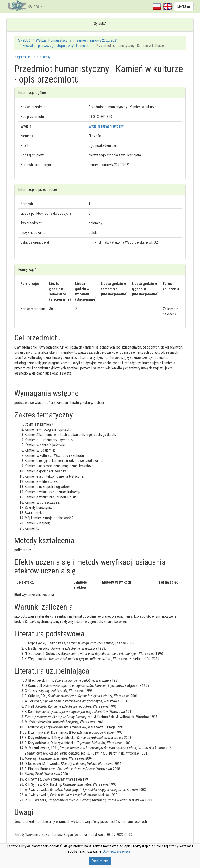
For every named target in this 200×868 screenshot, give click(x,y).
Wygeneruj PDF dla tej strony (32, 57)
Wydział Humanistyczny (54, 40)
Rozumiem (100, 861)
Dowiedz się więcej (117, 851)
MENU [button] (184, 7)
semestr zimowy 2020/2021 (97, 40)
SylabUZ (35, 6)
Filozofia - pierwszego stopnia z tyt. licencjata (57, 46)
